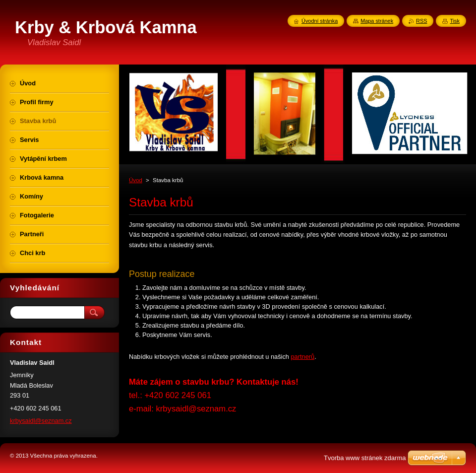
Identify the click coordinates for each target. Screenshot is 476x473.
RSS (421, 21)
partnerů (303, 357)
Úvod (136, 180)
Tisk (455, 21)
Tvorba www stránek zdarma (365, 458)
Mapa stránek (377, 21)
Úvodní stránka (320, 21)
